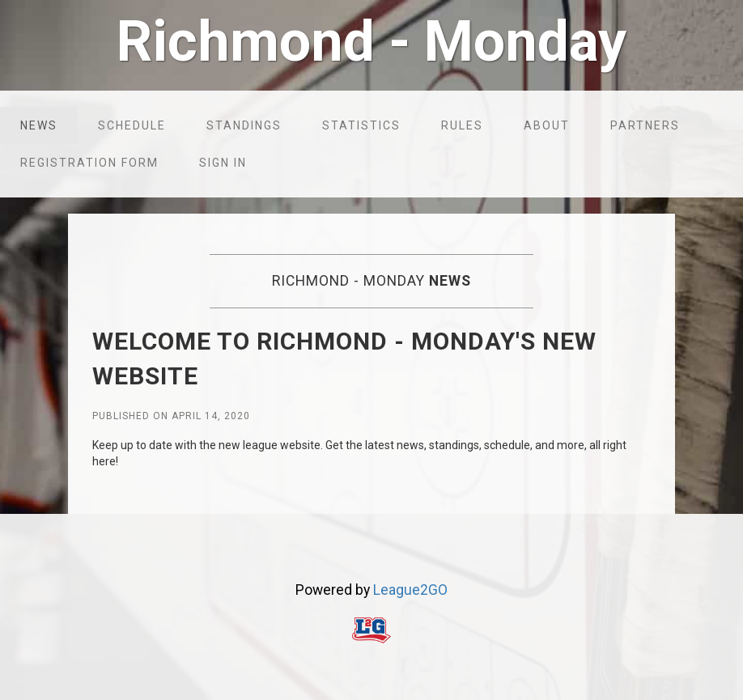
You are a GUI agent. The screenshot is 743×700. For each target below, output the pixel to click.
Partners (645, 125)
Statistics (361, 125)
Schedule (132, 125)
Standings (244, 125)
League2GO (410, 590)
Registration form (89, 163)
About (547, 125)
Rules (462, 125)
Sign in (223, 163)
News (39, 125)
